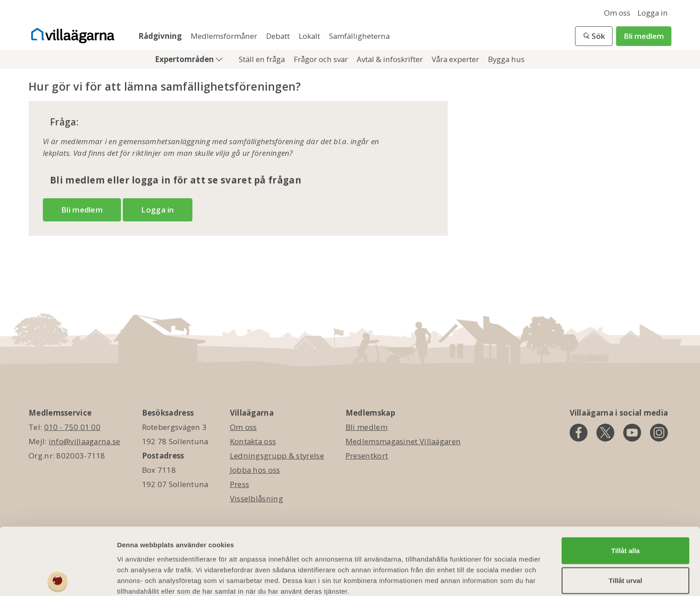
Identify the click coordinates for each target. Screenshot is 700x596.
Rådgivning (161, 36)
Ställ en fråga (263, 59)
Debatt (279, 36)
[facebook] (579, 433)
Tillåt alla (625, 509)
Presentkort (367, 456)
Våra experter (456, 59)
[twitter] (605, 433)
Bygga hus (506, 59)
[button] (594, 36)
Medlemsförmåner (225, 36)
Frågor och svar (322, 59)
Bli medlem (644, 36)
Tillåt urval (626, 539)
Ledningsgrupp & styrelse (277, 456)
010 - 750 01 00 (73, 427)
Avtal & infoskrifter (391, 59)
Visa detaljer (485, 578)
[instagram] (659, 433)
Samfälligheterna (359, 36)
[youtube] (632, 433)
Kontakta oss (253, 441)
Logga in (653, 13)
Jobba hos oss (255, 470)
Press (240, 484)
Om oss (617, 13)
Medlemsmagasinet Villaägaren (403, 441)
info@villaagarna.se (85, 441)
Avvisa (625, 569)
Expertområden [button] (185, 59)
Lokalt (310, 36)
